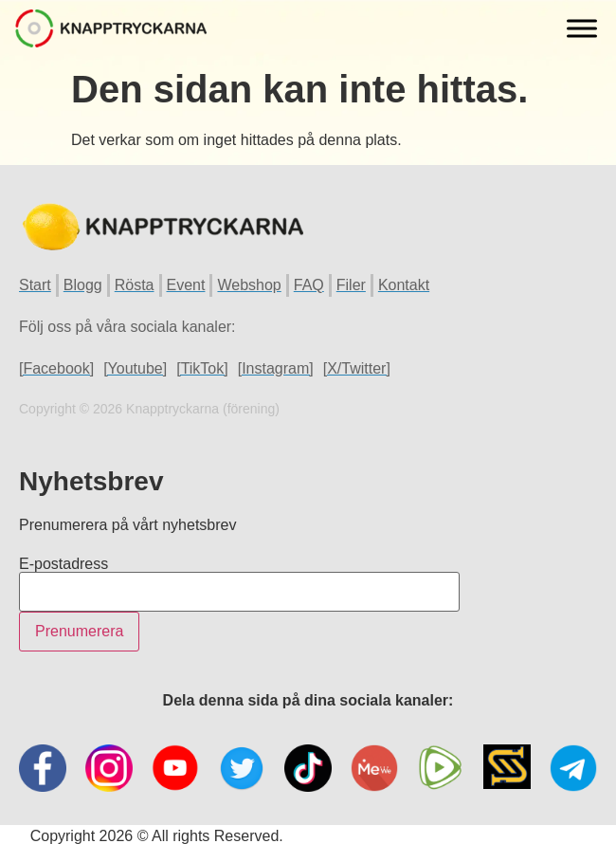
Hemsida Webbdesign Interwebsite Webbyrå (436, 836)
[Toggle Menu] (582, 28)
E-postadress (63, 564)
